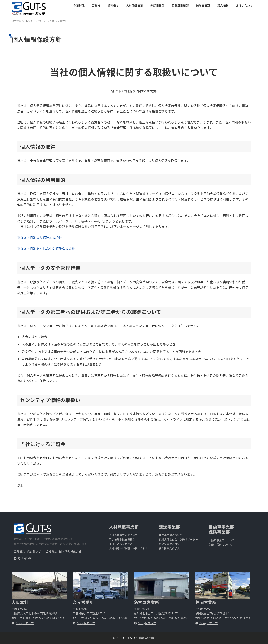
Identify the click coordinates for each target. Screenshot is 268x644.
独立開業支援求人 (169, 548)
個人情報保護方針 (70, 551)
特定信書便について (171, 544)
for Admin (147, 638)
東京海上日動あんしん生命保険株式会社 (46, 249)
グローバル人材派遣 (121, 544)
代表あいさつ (35, 551)
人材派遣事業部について (123, 535)
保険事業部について (221, 545)
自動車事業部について (222, 540)
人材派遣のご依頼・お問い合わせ (129, 548)
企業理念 (19, 551)
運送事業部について (171, 535)
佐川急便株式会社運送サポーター (178, 539)
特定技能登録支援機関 (122, 539)
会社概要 (51, 551)
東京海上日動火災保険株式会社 (40, 238)
